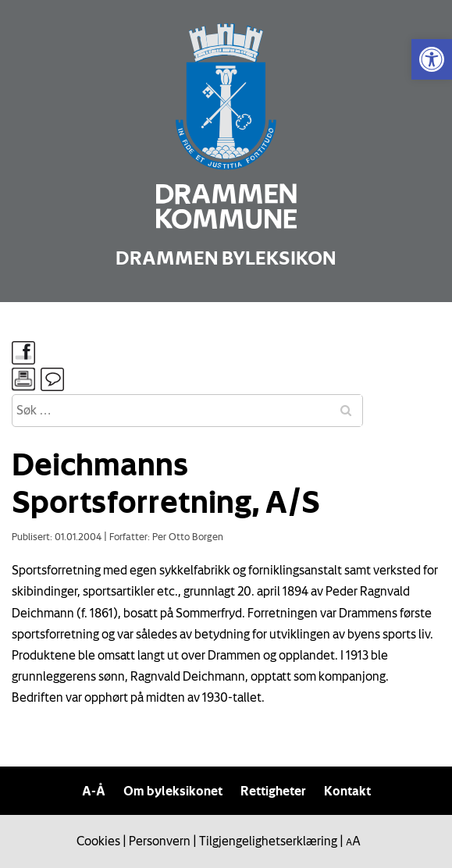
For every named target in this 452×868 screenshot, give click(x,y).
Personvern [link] (160, 841)
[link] (432, 59)
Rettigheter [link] (273, 791)
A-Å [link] (94, 791)
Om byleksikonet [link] (173, 791)
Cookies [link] (98, 841)
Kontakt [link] (347, 791)
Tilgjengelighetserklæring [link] (268, 841)
